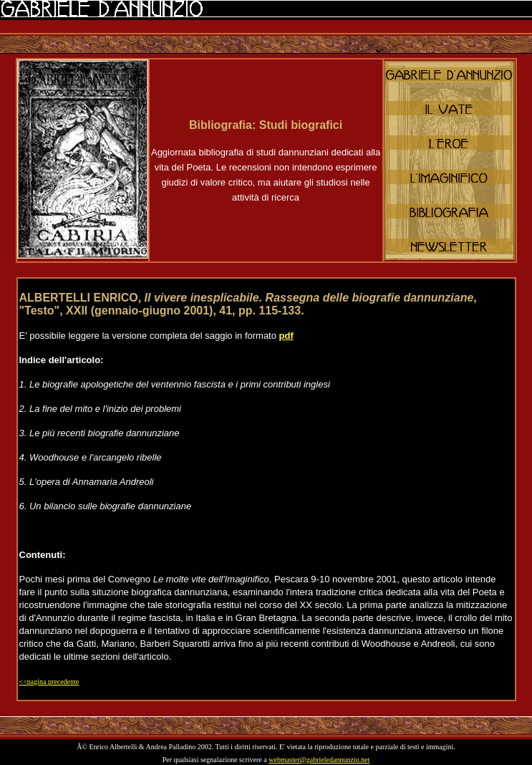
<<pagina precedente (49, 682)
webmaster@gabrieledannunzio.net (319, 760)
